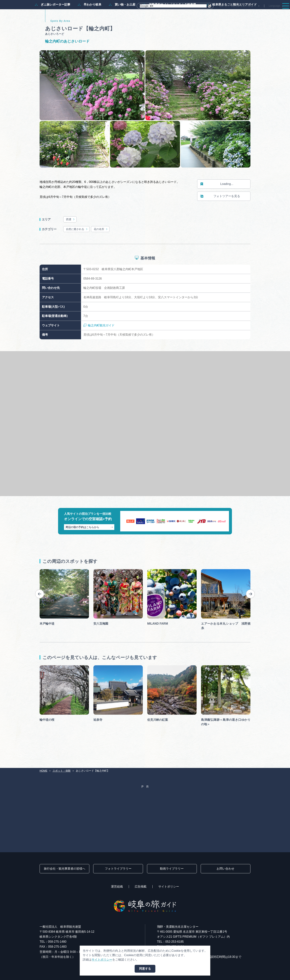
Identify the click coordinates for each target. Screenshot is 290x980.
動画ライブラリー (172, 869)
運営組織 (117, 887)
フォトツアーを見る (220, 214)
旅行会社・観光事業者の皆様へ (238, 6)
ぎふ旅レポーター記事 (53, 23)
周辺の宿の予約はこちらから (89, 545)
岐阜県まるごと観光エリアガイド (232, 23)
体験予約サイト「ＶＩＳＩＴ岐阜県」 (171, 23)
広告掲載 (141, 887)
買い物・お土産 (122, 23)
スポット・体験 (192, 13)
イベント (217, 13)
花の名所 (101, 247)
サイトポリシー (169, 887)
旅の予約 (255, 13)
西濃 (71, 237)
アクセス (276, 13)
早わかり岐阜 (90, 23)
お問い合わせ (225, 869)
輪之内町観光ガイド (99, 343)
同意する (145, 969)
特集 (143, 13)
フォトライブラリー (118, 869)
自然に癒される (77, 247)
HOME (43, 771)
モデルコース (163, 13)
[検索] (173, 6)
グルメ (236, 13)
